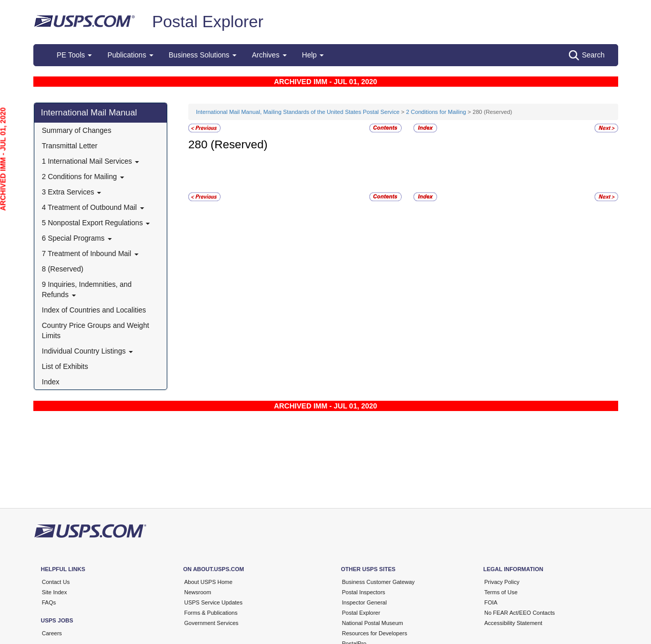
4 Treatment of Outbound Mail (93, 207)
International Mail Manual (89, 113)
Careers (52, 633)
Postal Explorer (208, 22)
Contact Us (56, 582)
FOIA (491, 602)
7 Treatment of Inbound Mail (90, 253)
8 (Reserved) (63, 269)
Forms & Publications (211, 613)
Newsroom (198, 592)
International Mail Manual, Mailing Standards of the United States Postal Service (298, 112)
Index (51, 382)
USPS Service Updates (213, 602)
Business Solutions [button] (203, 55)
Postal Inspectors (364, 592)
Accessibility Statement (513, 623)
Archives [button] (269, 55)
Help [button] (313, 55)
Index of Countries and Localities (94, 310)
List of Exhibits (65, 366)
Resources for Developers (375, 633)
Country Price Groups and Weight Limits (96, 330)
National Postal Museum (373, 623)
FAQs (49, 602)
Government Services (211, 623)
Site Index (55, 592)
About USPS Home (208, 582)
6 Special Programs (77, 238)
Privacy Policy (502, 582)
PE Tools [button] (75, 55)
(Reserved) (239, 144)
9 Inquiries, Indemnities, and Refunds (87, 289)
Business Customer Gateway (379, 582)
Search (587, 55)
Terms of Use (501, 592)
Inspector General (364, 602)
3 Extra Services (72, 192)
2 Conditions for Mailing (83, 177)
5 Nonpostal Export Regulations (96, 223)
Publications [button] (130, 55)
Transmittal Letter (70, 146)
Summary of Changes (77, 130)
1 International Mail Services (91, 161)
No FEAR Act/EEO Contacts (520, 613)
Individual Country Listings (87, 351)
